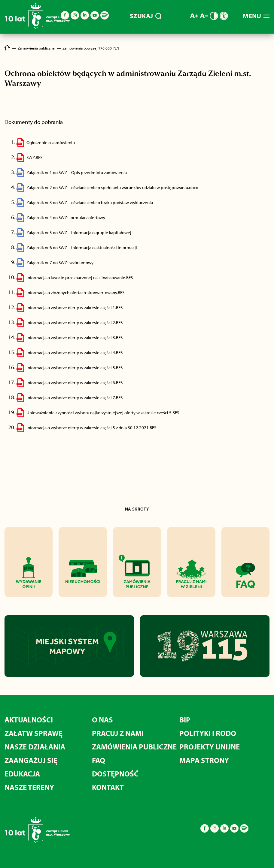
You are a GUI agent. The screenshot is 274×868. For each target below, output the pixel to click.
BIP (185, 720)
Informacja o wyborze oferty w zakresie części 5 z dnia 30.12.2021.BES (91, 428)
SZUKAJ (146, 16)
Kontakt (108, 787)
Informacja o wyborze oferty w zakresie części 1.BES (75, 307)
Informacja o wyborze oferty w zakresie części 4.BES (75, 353)
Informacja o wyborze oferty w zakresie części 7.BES (75, 398)
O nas (102, 720)
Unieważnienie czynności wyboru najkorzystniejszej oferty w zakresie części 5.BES (103, 413)
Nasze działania (35, 747)
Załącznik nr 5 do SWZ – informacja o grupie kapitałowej (79, 232)
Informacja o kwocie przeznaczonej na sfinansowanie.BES (80, 277)
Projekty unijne (210, 747)
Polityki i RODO (208, 733)
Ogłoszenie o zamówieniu (51, 142)
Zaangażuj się (31, 760)
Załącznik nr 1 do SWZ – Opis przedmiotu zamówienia (77, 172)
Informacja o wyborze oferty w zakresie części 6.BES (75, 383)
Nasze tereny (29, 787)
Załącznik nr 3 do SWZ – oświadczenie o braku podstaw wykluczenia (90, 202)
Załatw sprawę (33, 733)
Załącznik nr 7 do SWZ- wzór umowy (60, 262)
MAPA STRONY (204, 760)
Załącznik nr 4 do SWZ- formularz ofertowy (66, 217)
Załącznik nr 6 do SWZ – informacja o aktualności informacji (82, 247)
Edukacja (22, 774)
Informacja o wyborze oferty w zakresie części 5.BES (75, 368)
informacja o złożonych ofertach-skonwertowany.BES (75, 292)
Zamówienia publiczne (134, 747)
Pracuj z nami (118, 733)
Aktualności (29, 720)
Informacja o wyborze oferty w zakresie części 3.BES (75, 338)
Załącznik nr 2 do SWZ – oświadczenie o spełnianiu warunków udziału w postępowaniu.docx (112, 187)
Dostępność (115, 774)
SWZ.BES (34, 157)
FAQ (99, 760)
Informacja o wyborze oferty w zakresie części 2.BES (75, 322)
